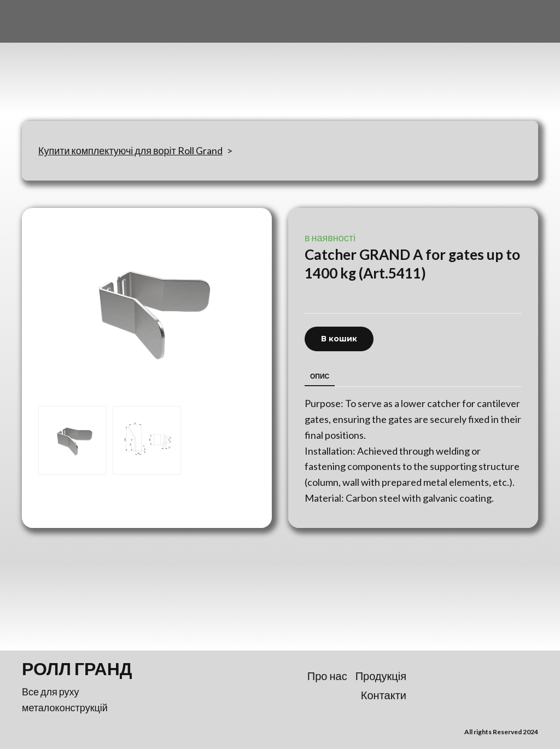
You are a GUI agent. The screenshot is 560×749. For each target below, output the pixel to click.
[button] (339, 339)
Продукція (381, 676)
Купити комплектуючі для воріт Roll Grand (130, 150)
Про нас (327, 676)
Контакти (384, 695)
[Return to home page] (76, 61)
